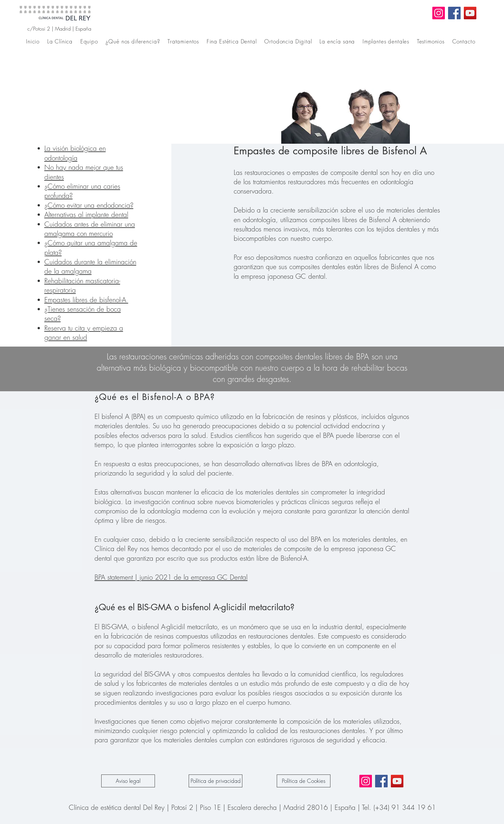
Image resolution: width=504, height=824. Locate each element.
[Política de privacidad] (216, 781)
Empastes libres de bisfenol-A (86, 300)
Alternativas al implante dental (86, 215)
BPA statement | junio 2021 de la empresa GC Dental (171, 577)
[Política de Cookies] (304, 781)
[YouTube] (470, 13)
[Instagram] (439, 13)
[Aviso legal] (128, 781)
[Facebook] (454, 13)
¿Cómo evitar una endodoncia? (89, 205)
